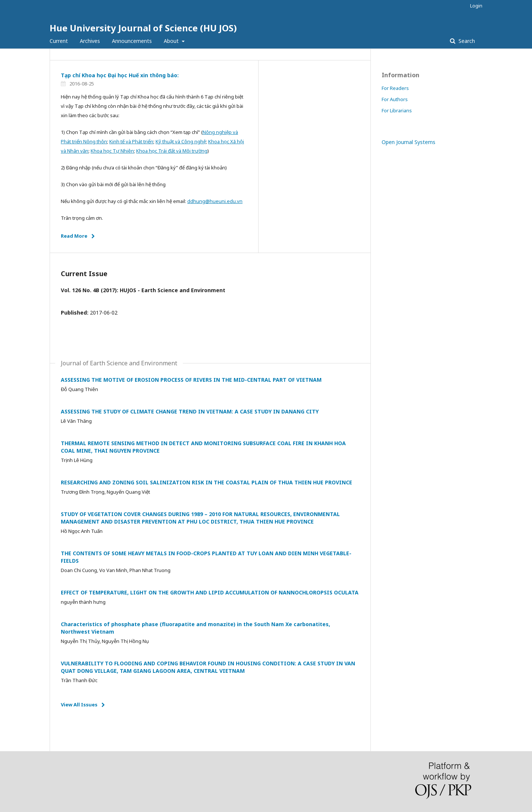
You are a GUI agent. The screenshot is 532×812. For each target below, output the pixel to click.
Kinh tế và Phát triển (131, 141)
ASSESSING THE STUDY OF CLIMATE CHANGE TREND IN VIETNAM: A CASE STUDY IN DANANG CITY (190, 411)
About (172, 41)
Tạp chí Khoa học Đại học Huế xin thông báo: (120, 75)
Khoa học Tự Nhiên (112, 151)
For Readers (395, 88)
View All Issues (79, 705)
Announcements (132, 41)
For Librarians (397, 110)
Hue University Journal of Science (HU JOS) (143, 28)
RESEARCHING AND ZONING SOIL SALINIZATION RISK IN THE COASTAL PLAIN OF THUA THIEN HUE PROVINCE (206, 482)
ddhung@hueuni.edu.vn (215, 201)
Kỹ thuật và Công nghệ (181, 141)
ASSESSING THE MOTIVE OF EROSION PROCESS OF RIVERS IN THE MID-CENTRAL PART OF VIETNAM (191, 380)
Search (466, 41)
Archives (90, 41)
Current (59, 41)
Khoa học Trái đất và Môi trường (172, 151)
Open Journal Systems (409, 142)
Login (476, 6)
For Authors (395, 99)
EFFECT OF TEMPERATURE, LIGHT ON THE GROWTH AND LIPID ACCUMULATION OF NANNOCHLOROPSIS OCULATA (210, 592)
